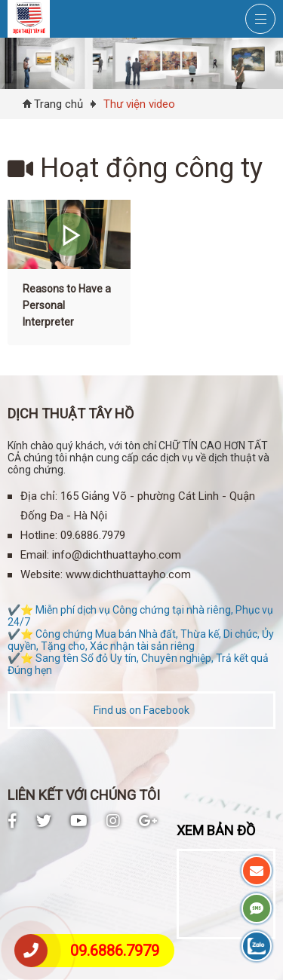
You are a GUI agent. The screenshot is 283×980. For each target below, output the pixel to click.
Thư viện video (139, 104)
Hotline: (39, 535)
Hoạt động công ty (135, 168)
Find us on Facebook (141, 710)
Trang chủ (58, 104)
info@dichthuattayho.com (117, 555)
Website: (42, 574)
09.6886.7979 (115, 951)
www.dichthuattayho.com (128, 574)
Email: (35, 555)
